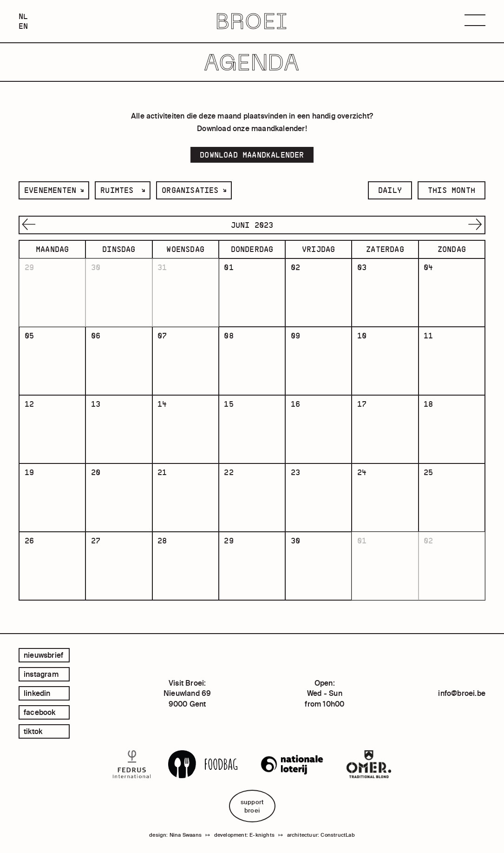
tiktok (33, 731)
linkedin (37, 693)
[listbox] (54, 190)
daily (390, 190)
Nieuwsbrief (43, 655)
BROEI (252, 21)
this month (452, 190)
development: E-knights (244, 835)
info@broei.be (462, 694)
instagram (41, 674)
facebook (40, 712)
